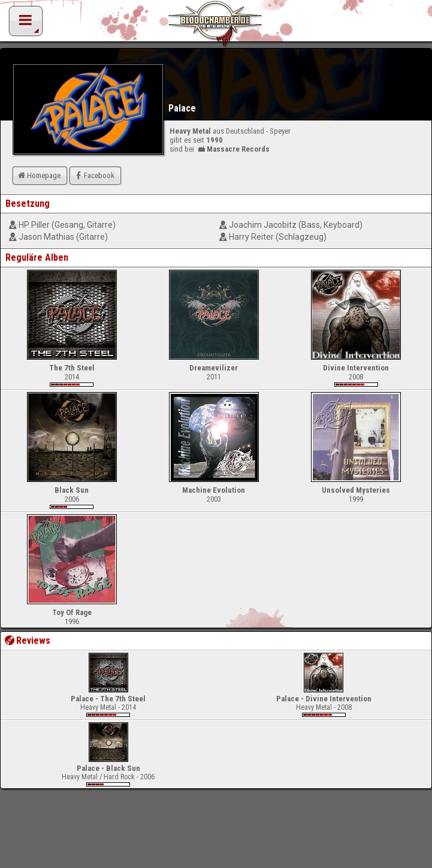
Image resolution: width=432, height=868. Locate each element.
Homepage (38, 175)
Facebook (94, 175)
